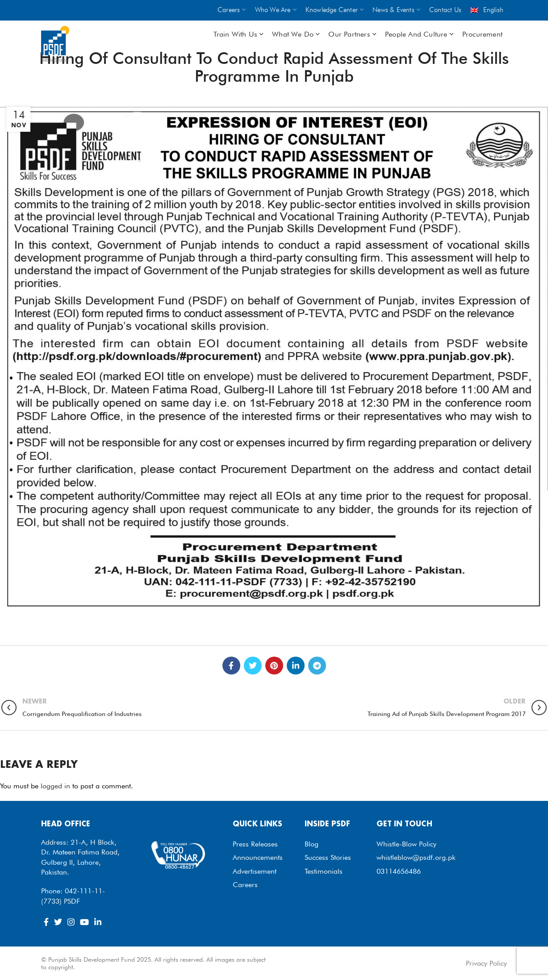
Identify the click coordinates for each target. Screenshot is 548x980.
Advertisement (255, 871)
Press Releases (255, 844)
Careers (245, 885)
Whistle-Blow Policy (406, 844)
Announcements (258, 857)
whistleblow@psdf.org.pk (416, 857)
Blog (312, 844)
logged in (55, 786)
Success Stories (328, 857)
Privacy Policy (486, 963)
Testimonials (324, 871)
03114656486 (399, 871)
